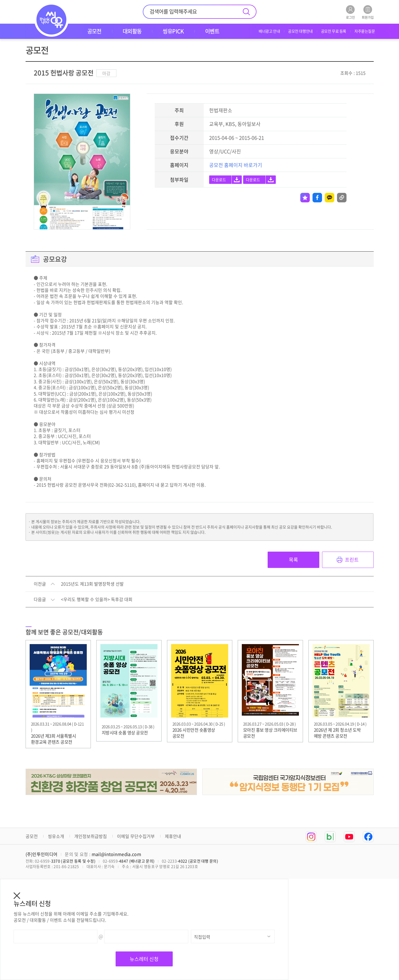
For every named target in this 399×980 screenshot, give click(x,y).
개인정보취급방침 (91, 836)
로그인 (350, 12)
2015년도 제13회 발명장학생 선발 (92, 584)
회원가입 (368, 12)
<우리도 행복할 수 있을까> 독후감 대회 (97, 599)
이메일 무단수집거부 (136, 836)
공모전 (32, 836)
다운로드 (219, 180)
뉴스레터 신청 (144, 959)
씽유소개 (56, 836)
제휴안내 (173, 836)
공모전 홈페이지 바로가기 (236, 165)
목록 (293, 560)
